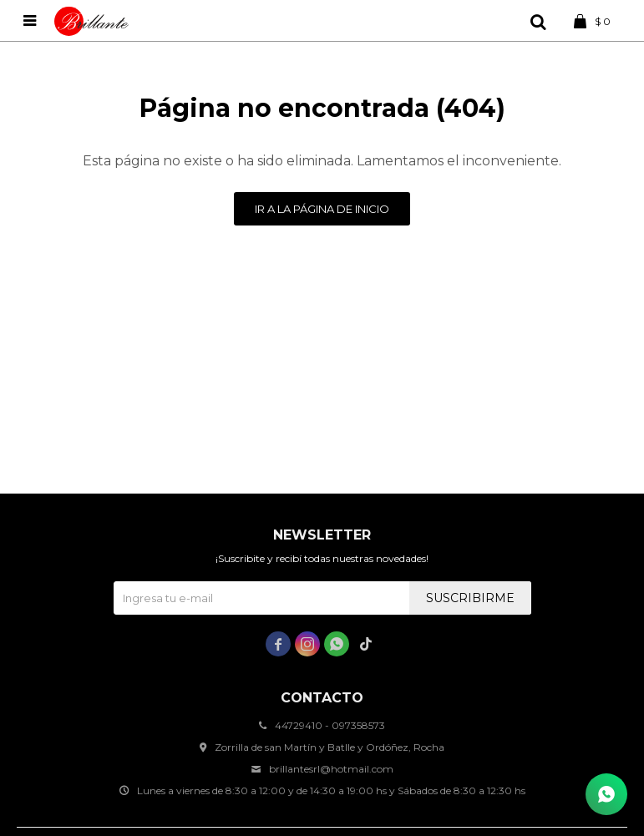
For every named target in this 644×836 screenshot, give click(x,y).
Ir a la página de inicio (322, 209)
